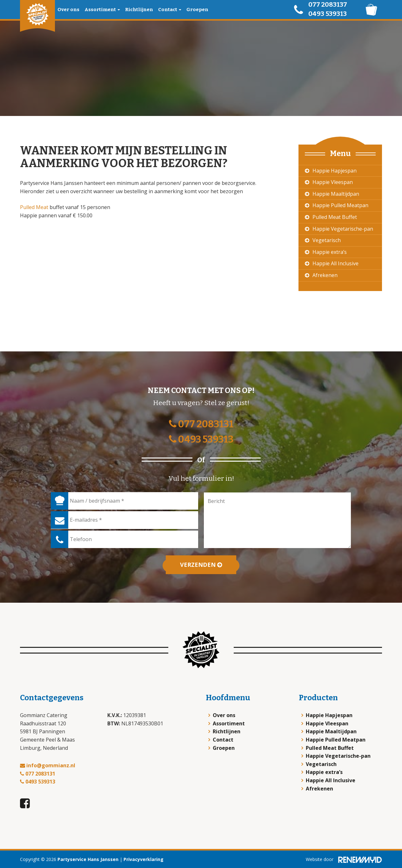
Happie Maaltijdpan (336, 194)
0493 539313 (328, 14)
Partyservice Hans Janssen (88, 859)
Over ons (68, 10)
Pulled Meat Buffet (335, 217)
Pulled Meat (34, 207)
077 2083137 (328, 4)
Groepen (197, 10)
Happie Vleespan (333, 182)
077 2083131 (201, 424)
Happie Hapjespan (335, 171)
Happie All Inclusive (335, 263)
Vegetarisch (327, 240)
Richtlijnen (139, 10)
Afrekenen (325, 275)
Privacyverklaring (144, 859)
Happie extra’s (330, 252)
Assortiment (102, 10)
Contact (170, 10)
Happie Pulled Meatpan (340, 205)
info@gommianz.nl (48, 765)
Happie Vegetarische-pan (343, 229)
